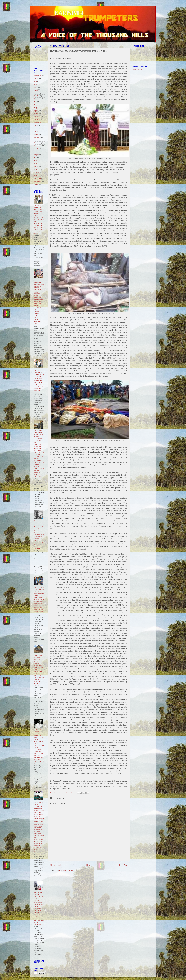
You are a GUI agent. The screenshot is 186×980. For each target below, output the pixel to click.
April (36, 90)
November (38, 117)
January (37, 140)
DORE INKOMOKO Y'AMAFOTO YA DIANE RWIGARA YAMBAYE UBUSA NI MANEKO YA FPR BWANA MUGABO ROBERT (39, 380)
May (36, 87)
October (37, 96)
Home (89, 865)
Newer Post (55, 865)
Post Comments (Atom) (67, 870)
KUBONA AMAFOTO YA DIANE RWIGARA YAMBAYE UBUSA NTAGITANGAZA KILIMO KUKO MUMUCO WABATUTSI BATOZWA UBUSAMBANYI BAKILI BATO (39, 220)
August (37, 78)
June (36, 84)
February (37, 137)
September (38, 75)
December (37, 143)
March (36, 93)
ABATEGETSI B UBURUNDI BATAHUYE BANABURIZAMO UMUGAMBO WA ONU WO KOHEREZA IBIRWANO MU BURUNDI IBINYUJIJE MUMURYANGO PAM (39, 600)
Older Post (122, 865)
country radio (137, 70)
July (36, 81)
